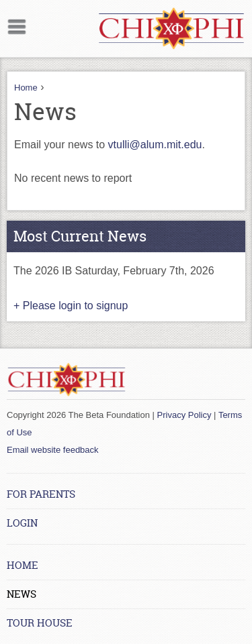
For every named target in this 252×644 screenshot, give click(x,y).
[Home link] (171, 29)
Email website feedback (53, 450)
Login (22, 523)
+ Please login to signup (71, 306)
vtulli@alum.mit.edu (155, 145)
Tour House (40, 623)
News (22, 594)
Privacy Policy (184, 415)
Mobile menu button (17, 25)
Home (26, 88)
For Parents (41, 494)
